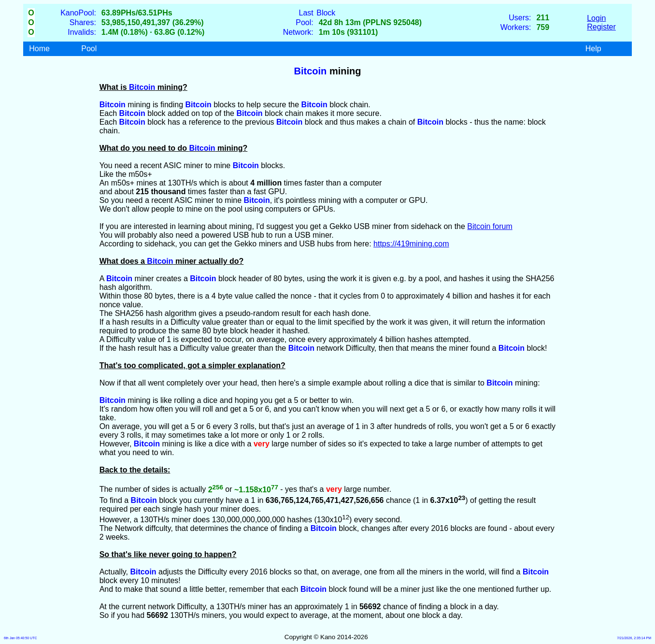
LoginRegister (601, 22)
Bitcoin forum (490, 226)
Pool (89, 49)
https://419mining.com (411, 244)
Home (39, 49)
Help (593, 49)
